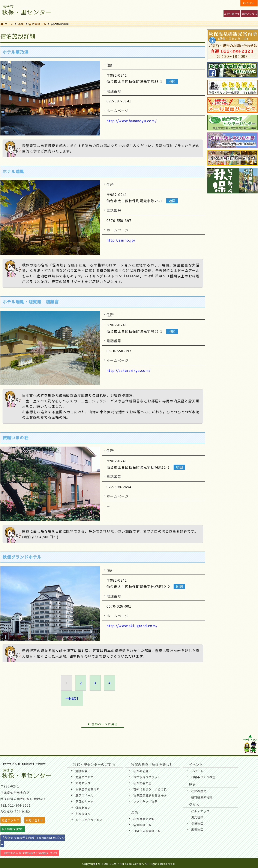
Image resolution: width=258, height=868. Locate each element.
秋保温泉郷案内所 (88, 789)
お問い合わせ (232, 14)
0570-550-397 (119, 220)
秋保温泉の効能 (144, 819)
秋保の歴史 (199, 791)
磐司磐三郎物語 (202, 797)
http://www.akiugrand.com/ (132, 626)
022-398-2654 (119, 487)
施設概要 (82, 771)
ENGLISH (249, 3)
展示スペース (84, 795)
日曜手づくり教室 (203, 777)
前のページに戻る (103, 724)
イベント (98, 10)
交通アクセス (249, 14)
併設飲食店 (83, 808)
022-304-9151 (19, 805)
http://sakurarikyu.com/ (129, 370)
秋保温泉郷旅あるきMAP (150, 795)
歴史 (181, 10)
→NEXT (72, 698)
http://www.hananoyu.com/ (132, 121)
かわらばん (83, 814)
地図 (172, 81)
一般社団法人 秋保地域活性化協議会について (30, 853)
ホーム (7, 24)
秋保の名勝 (141, 771)
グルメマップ (200, 811)
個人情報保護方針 (13, 829)
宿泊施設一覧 (37, 24)
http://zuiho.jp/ (121, 240)
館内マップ (83, 783)
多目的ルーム (85, 801)
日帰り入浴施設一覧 (147, 831)
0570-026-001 (119, 606)
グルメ (153, 10)
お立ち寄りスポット (147, 777)
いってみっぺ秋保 (145, 801)
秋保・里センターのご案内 (70, 10)
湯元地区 (197, 817)
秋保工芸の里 (142, 783)
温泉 (208, 10)
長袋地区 (197, 823)
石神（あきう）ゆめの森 (150, 789)
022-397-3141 (119, 101)
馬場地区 (197, 829)
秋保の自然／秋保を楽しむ (125, 10)
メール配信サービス (89, 820)
